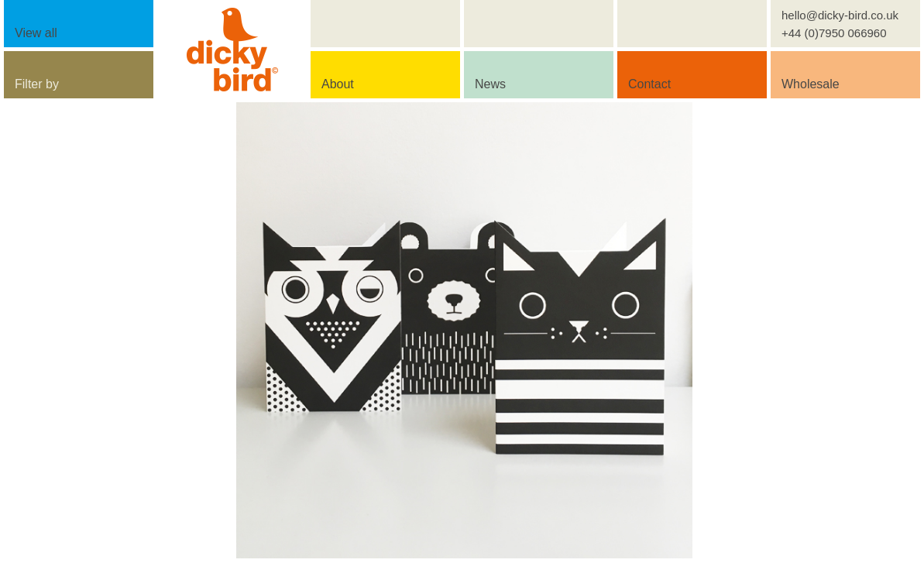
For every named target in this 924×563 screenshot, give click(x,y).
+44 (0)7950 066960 (834, 33)
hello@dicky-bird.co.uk (840, 15)
